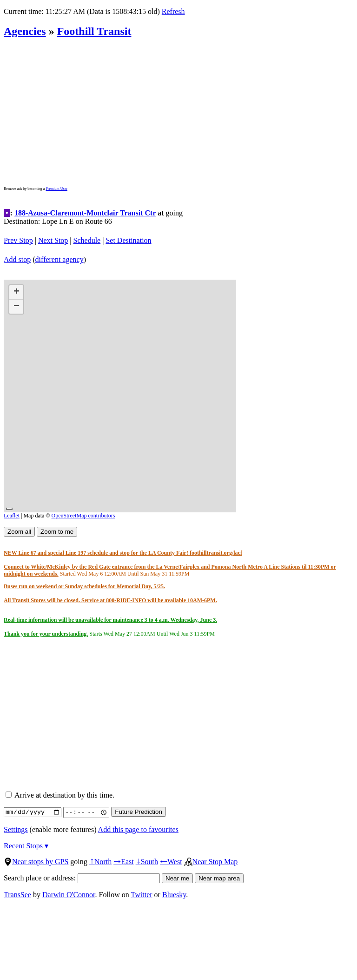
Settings (16, 829)
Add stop (17, 259)
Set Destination (128, 240)
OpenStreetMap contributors (83, 516)
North (100, 862)
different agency (59, 259)
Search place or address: (82, 878)
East (124, 862)
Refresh (173, 11)
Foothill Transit (94, 31)
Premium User (56, 189)
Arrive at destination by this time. (60, 795)
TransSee (17, 895)
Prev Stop (18, 240)
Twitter (142, 895)
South (147, 862)
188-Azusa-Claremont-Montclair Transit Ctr (85, 213)
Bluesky (174, 895)
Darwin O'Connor (69, 895)
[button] (16, 292)
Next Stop (53, 240)
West (171, 862)
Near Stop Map (211, 862)
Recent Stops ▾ (26, 846)
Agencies (25, 31)
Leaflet (12, 516)
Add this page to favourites (138, 829)
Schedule (87, 240)
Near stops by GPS (36, 862)
